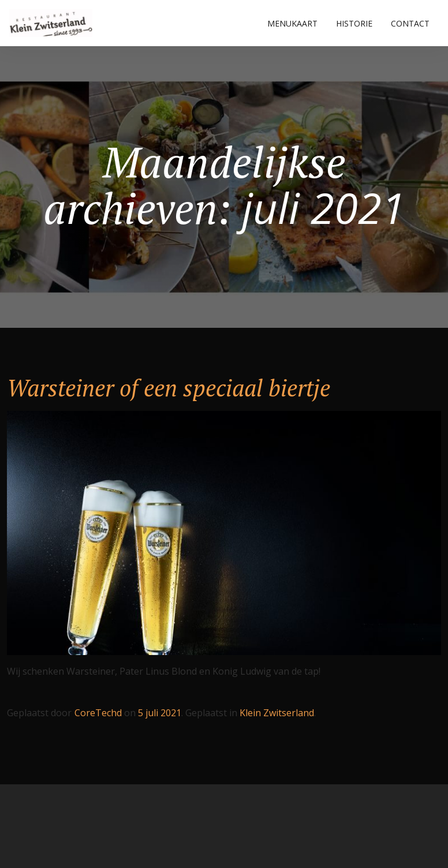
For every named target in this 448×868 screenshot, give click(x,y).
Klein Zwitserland (277, 713)
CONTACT (410, 23)
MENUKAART (292, 23)
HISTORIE (354, 23)
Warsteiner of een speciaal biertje (169, 388)
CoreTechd (98, 713)
